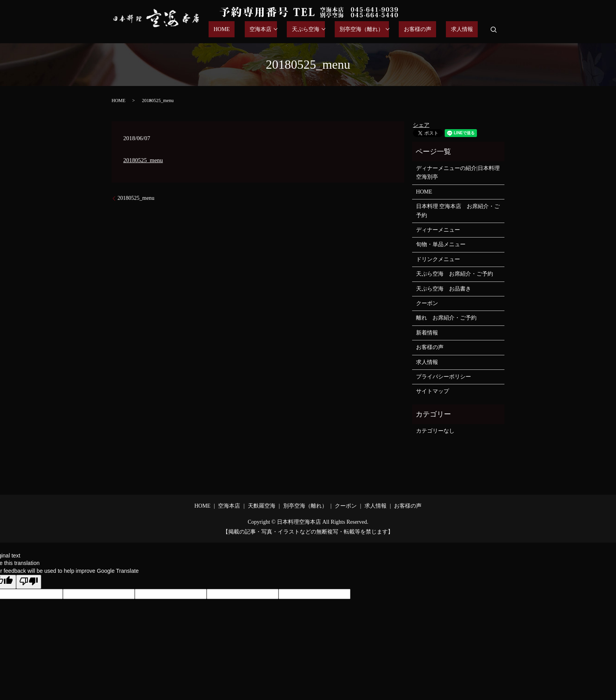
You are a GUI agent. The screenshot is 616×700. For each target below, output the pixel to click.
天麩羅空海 (262, 506)
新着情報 (427, 333)
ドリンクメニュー (438, 259)
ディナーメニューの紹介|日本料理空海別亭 (458, 173)
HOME (261, 30)
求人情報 (467, 30)
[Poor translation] (29, 582)
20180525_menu (143, 160)
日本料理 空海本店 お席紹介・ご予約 (458, 211)
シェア (421, 125)
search (493, 29)
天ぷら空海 (330, 30)
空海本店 (290, 30)
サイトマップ (433, 391)
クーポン (427, 303)
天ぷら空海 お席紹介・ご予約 (455, 274)
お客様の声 (432, 30)
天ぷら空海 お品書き (444, 289)
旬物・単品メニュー (441, 244)
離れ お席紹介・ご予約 (446, 318)
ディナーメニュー (438, 230)
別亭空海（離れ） (381, 30)
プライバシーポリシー (444, 377)
